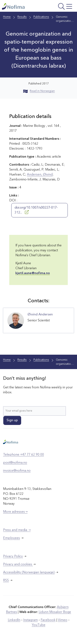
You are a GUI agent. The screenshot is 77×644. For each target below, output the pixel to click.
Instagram (30, 620)
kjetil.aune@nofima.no (33, 273)
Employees (11, 538)
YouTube (39, 625)
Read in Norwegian (39, 91)
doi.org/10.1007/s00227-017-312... (36, 210)
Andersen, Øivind (40, 175)
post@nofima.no (15, 463)
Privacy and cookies (18, 564)
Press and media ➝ (17, 530)
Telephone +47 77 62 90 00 (24, 455)
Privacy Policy (13, 556)
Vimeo (63, 620)
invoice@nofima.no (17, 471)
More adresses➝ (15, 512)
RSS (6, 581)
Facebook (48, 620)
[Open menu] (60, 7)
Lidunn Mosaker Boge (55, 612)
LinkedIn (14, 620)
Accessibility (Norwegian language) (29, 572)
